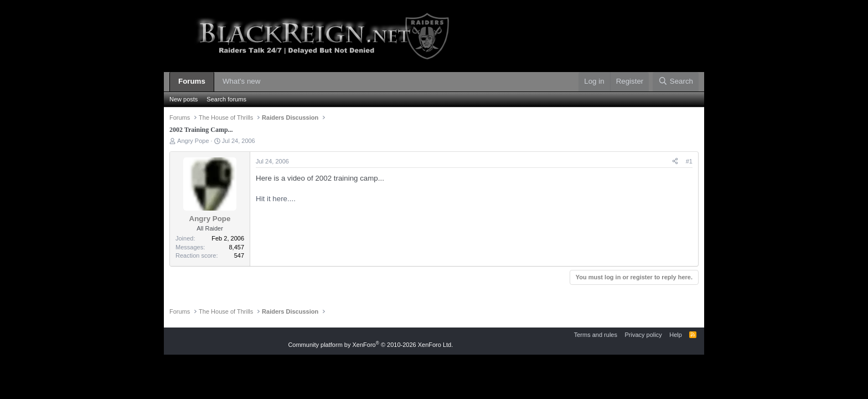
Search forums (226, 99)
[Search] (676, 82)
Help (676, 335)
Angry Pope (193, 141)
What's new (241, 81)
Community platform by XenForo (370, 345)
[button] (268, 82)
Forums (192, 81)
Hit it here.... (276, 199)
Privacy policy (643, 335)
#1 (689, 161)
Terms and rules (596, 335)
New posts (184, 99)
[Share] (675, 162)
